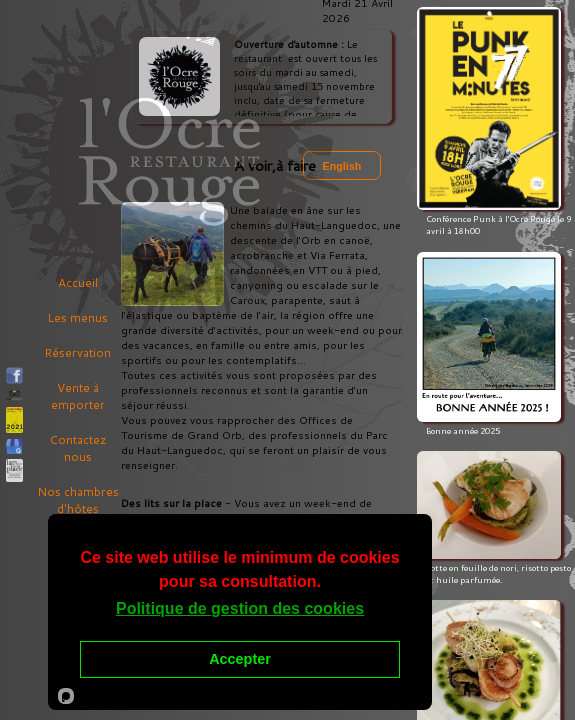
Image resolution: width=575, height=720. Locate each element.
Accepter (240, 659)
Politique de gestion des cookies (240, 608)
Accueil (78, 282)
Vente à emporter (78, 396)
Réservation (77, 352)
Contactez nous (78, 448)
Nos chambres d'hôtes (78, 500)
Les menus (77, 317)
